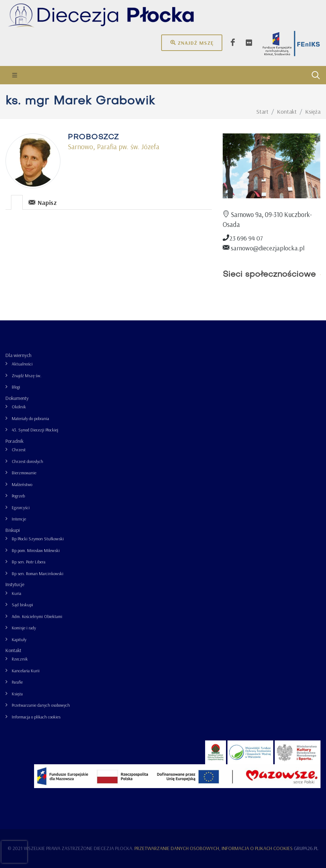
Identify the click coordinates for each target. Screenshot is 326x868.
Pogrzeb (18, 496)
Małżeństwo (22, 484)
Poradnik (14, 441)
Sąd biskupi (22, 605)
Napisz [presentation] (43, 202)
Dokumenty (17, 398)
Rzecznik (20, 659)
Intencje (19, 519)
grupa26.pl (306, 848)
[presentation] (17, 202)
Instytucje (15, 584)
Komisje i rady (24, 628)
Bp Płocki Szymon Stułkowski (38, 539)
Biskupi (13, 530)
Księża (17, 694)
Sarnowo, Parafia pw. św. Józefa (114, 147)
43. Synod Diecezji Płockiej (35, 430)
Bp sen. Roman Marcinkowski (38, 573)
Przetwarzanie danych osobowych (41, 705)
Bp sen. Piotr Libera (29, 562)
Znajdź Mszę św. (27, 376)
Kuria (16, 593)
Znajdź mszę (192, 43)
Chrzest (19, 450)
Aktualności (22, 364)
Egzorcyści (21, 507)
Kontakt (13, 650)
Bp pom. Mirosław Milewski (36, 550)
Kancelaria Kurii (26, 671)
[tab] (17, 202)
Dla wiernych (18, 355)
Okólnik (19, 407)
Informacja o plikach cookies (36, 717)
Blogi (16, 387)
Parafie (17, 682)
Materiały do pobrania (30, 418)
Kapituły (19, 639)
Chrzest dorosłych (27, 461)
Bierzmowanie (24, 473)
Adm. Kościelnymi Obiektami (37, 616)
